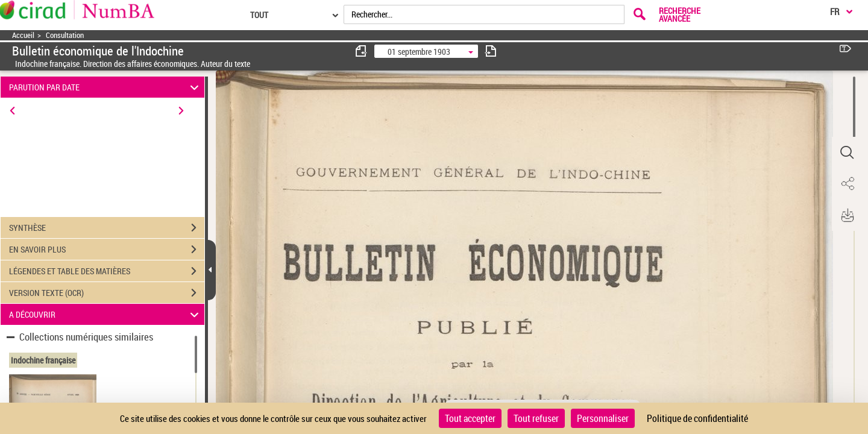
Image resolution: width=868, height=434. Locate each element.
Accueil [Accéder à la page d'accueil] (23, 35)
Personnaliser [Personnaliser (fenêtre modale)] (603, 418)
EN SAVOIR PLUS (107, 250)
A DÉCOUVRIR (106, 314)
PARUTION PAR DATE (106, 87)
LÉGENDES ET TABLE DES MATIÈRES (107, 271)
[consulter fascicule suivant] (491, 51)
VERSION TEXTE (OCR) (107, 293)
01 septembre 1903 (419, 52)
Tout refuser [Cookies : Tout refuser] (536, 418)
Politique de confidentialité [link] (697, 418)
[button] (847, 153)
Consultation (65, 35)
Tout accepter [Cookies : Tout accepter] (470, 418)
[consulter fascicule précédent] (362, 51)
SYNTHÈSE (107, 228)
